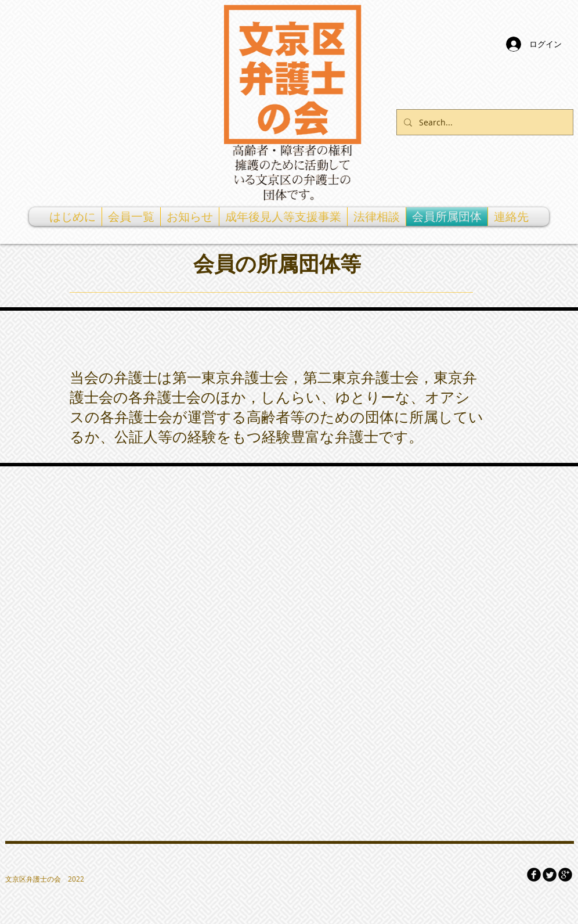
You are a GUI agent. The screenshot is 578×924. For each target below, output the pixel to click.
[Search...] (484, 122)
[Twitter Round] (550, 875)
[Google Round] (565, 875)
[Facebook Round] (534, 875)
